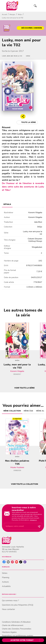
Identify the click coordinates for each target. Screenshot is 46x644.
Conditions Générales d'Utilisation (16, 622)
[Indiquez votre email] (20, 526)
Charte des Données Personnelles (17, 629)
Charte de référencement (13, 625)
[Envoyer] (39, 526)
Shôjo (20, 14)
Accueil (4, 14)
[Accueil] (12, 6)
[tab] (7, 204)
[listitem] (4, 562)
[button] (30, 28)
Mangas (12, 14)
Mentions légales (9, 632)
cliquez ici (33, 520)
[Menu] (38, 6)
